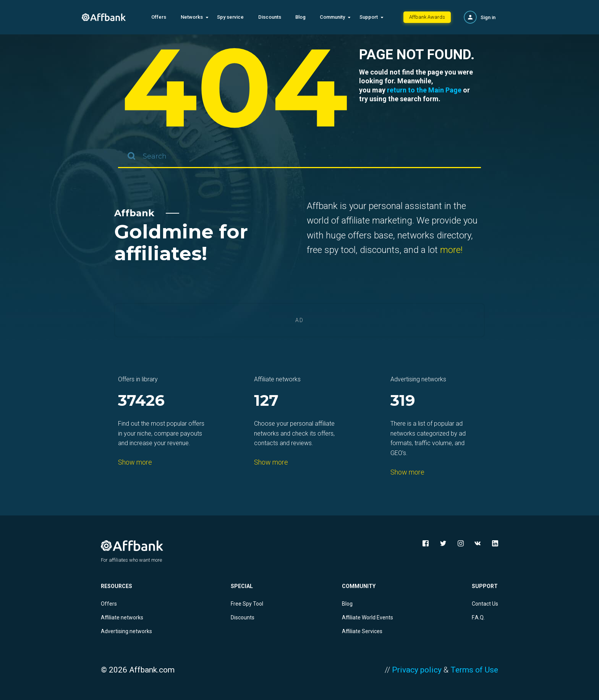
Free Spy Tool (247, 604)
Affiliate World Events (367, 617)
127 (266, 401)
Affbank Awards (427, 17)
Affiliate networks (122, 617)
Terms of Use (474, 670)
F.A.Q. (478, 617)
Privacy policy (417, 670)
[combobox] (299, 157)
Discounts (270, 17)
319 (403, 401)
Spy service (230, 17)
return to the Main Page (424, 90)
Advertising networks (126, 631)
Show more (135, 462)
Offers (159, 17)
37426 (141, 401)
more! (451, 250)
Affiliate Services (362, 631)
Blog (300, 17)
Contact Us (485, 604)
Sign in (488, 17)
